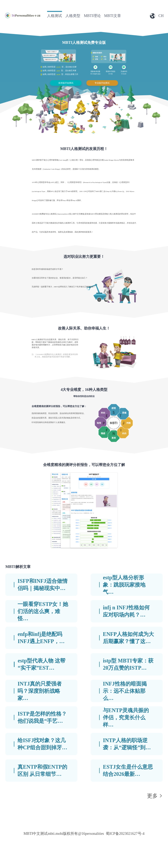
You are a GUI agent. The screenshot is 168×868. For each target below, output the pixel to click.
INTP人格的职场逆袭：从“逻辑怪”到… (127, 744)
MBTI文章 (113, 16)
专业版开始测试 (102, 83)
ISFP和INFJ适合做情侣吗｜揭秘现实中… (43, 585)
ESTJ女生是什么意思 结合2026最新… (128, 770)
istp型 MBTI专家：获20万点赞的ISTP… (128, 664)
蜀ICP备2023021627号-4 (125, 834)
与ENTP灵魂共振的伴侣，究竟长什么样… (126, 717)
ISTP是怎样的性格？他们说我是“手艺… (42, 717)
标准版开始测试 (66, 83)
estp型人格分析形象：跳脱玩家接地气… (124, 585)
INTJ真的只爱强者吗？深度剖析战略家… (40, 691)
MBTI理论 (92, 16)
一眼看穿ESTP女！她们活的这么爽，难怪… (43, 611)
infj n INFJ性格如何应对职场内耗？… (126, 611)
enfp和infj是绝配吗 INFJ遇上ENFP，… (41, 638)
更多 (152, 796)
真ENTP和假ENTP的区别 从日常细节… (42, 770)
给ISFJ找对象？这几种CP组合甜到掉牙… (42, 744)
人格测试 (54, 16)
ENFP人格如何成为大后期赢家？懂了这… (128, 638)
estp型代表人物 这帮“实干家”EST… (42, 664)
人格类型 (73, 16)
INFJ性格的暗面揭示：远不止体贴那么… (125, 691)
